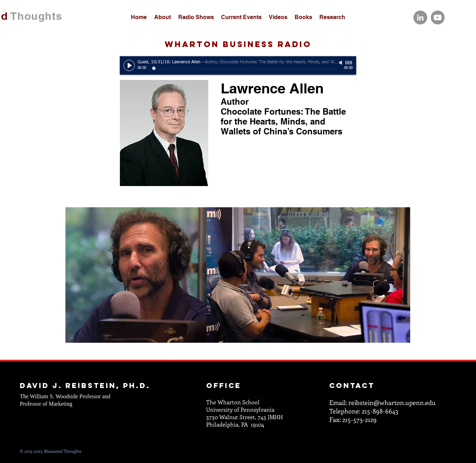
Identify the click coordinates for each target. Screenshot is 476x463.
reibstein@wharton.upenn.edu (392, 403)
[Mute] (341, 63)
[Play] (129, 65)
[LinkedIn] (420, 18)
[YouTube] (438, 18)
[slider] (349, 63)
